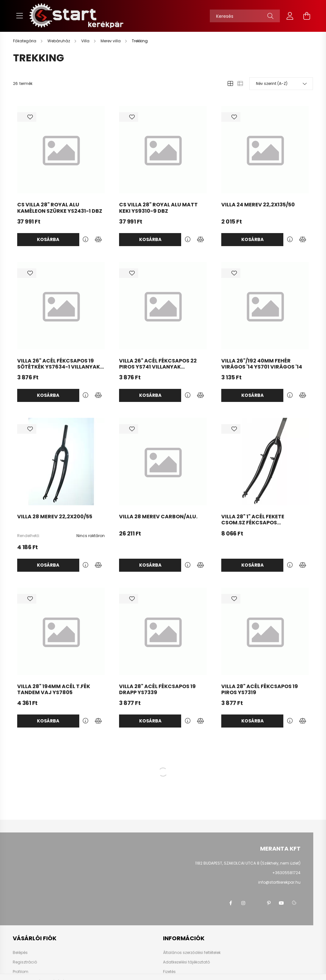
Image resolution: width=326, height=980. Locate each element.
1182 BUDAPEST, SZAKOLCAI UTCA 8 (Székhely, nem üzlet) (248, 863)
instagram (243, 903)
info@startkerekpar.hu (279, 882)
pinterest (269, 903)
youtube (281, 903)
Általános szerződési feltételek (192, 953)
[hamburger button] (19, 16)
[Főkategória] (25, 41)
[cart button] (307, 16)
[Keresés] (245, 16)
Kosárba (48, 239)
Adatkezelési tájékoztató (186, 962)
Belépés (20, 953)
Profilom (21, 972)
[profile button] (290, 16)
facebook (230, 903)
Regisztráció (25, 962)
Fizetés (169, 972)
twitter (256, 903)
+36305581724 (286, 873)
